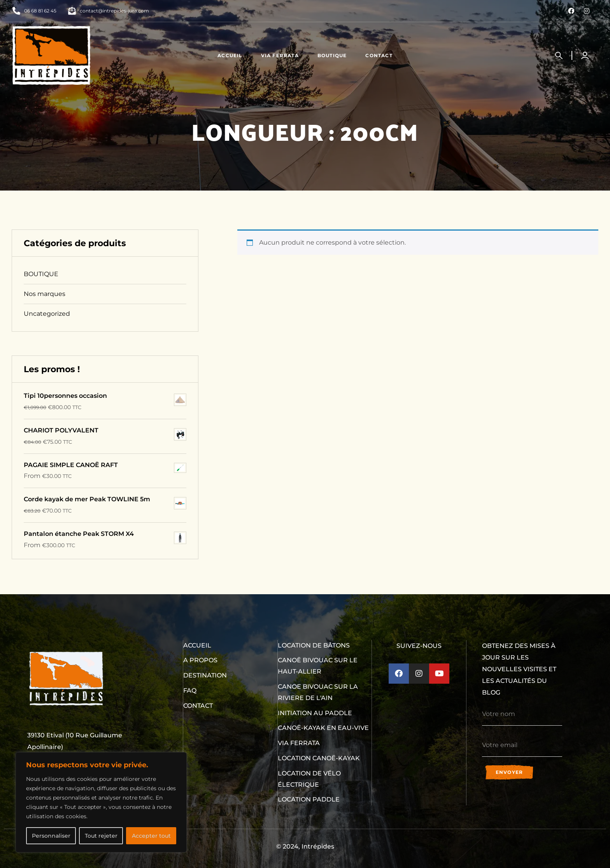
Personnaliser (51, 836)
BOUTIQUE (41, 274)
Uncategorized (47, 314)
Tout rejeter (101, 836)
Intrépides (318, 846)
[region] (101, 802)
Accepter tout (151, 836)
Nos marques (45, 294)
